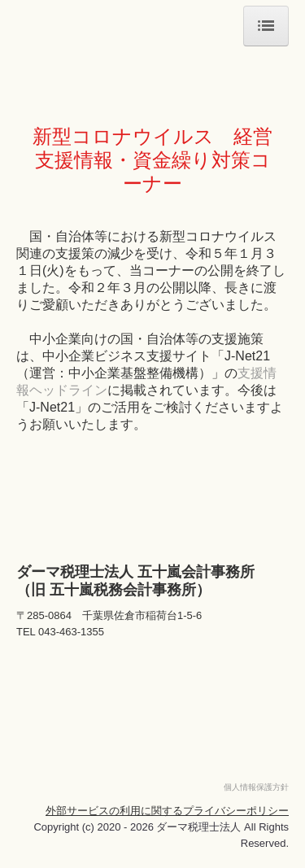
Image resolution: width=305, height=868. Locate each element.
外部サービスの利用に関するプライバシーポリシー (167, 811)
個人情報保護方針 (256, 787)
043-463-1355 (71, 632)
